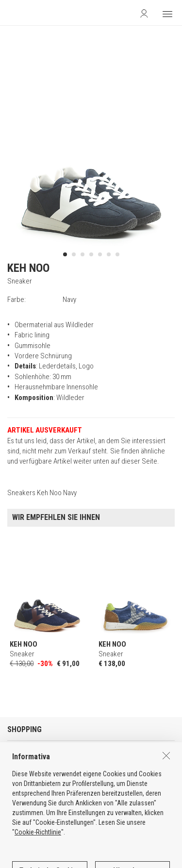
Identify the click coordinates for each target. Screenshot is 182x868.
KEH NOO (28, 268)
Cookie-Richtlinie (38, 851)
